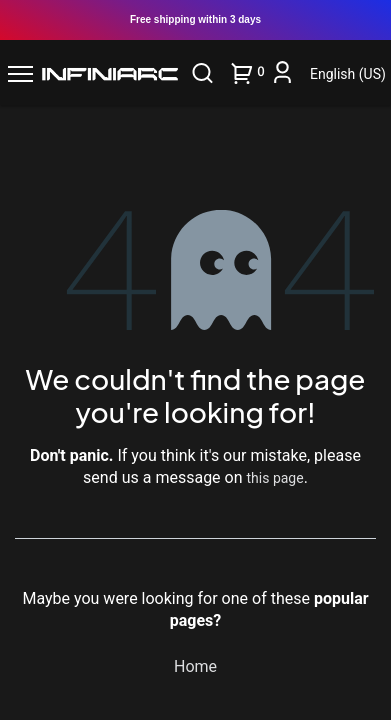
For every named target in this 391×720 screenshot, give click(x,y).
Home (195, 666)
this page (275, 478)
